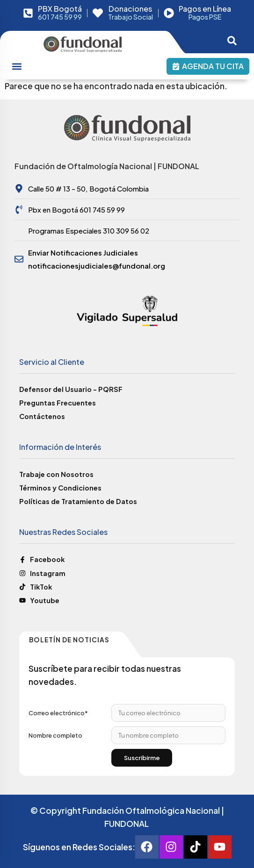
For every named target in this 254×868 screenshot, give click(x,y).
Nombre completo (55, 735)
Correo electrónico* (58, 713)
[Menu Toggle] (17, 66)
